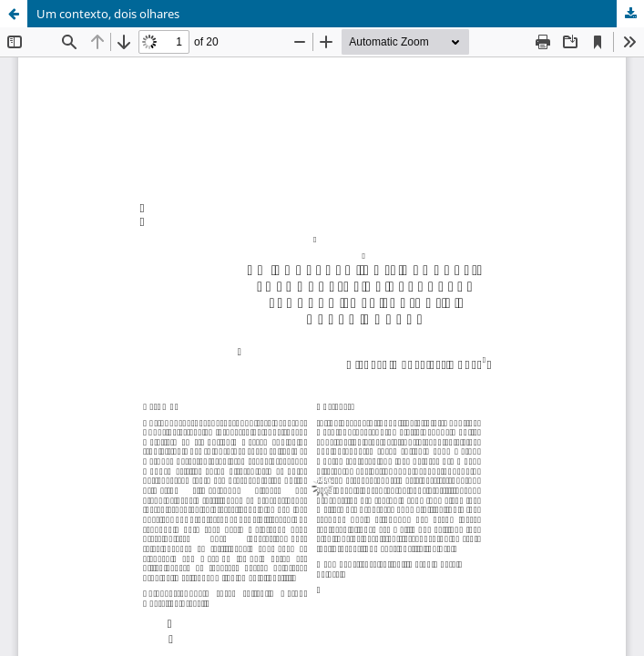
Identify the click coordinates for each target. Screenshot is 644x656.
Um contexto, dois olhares (108, 14)
